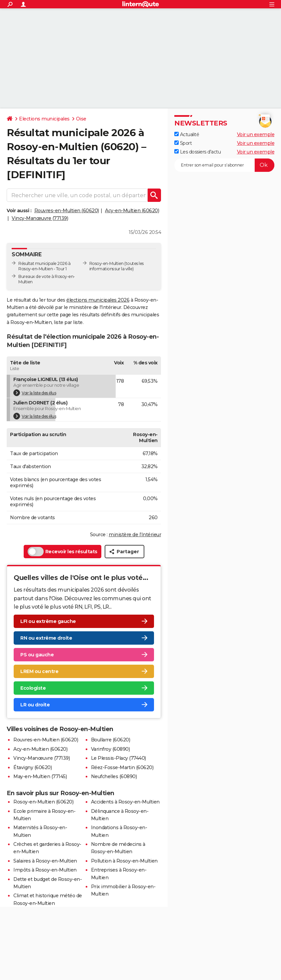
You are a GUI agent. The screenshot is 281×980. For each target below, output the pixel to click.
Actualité (187, 134)
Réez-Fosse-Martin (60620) (122, 767)
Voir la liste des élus (35, 393)
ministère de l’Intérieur (135, 535)
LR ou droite (35, 705)
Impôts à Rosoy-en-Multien (45, 870)
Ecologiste (33, 688)
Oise (81, 119)
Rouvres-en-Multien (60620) (67, 211)
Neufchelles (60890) (114, 776)
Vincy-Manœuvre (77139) (40, 218)
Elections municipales (44, 119)
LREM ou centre (39, 671)
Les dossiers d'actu (197, 152)
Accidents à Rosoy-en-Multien (125, 802)
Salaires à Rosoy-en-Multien (45, 861)
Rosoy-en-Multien (106, 263)
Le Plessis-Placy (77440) (118, 758)
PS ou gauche (37, 655)
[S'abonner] (224, 165)
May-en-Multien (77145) (40, 776)
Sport (183, 143)
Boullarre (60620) (111, 740)
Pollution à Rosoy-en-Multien (124, 861)
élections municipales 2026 (98, 300)
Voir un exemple (256, 134)
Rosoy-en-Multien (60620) (43, 802)
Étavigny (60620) (32, 767)
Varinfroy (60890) (110, 749)
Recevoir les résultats (62, 552)
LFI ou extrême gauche (48, 621)
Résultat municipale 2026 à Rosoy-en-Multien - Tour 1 (44, 266)
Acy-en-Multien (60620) (132, 211)
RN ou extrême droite (46, 638)
